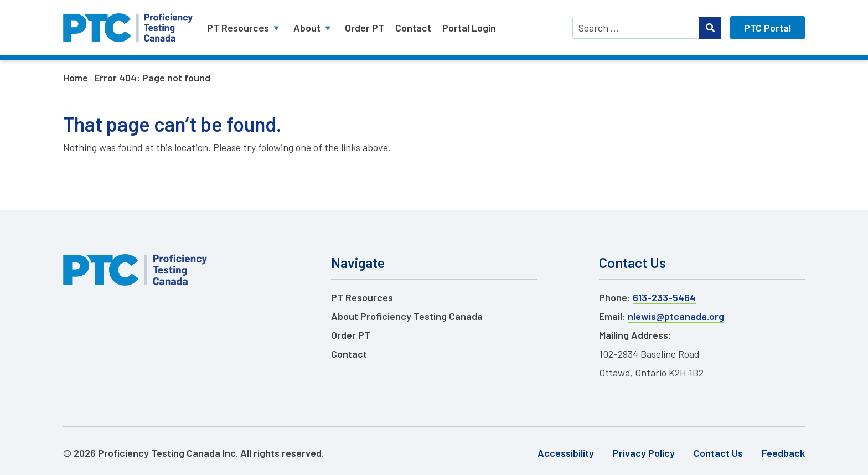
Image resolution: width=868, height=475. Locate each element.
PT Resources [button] (245, 28)
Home (76, 78)
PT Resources (362, 297)
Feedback (783, 453)
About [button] (314, 28)
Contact (413, 28)
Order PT (365, 28)
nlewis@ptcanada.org (676, 316)
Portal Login (469, 28)
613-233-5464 (664, 297)
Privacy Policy (644, 453)
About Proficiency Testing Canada (407, 316)
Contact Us (718, 453)
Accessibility (566, 453)
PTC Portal (768, 28)
